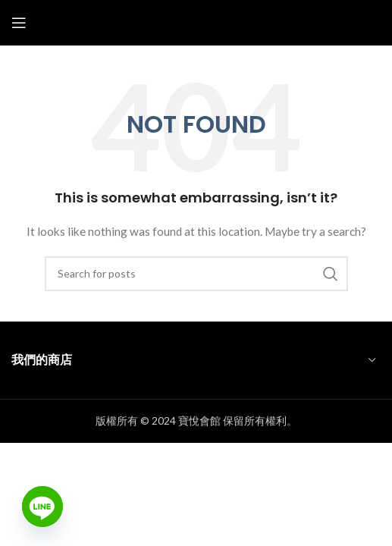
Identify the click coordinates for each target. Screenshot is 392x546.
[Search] (196, 274)
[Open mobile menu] (19, 23)
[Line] (42, 507)
